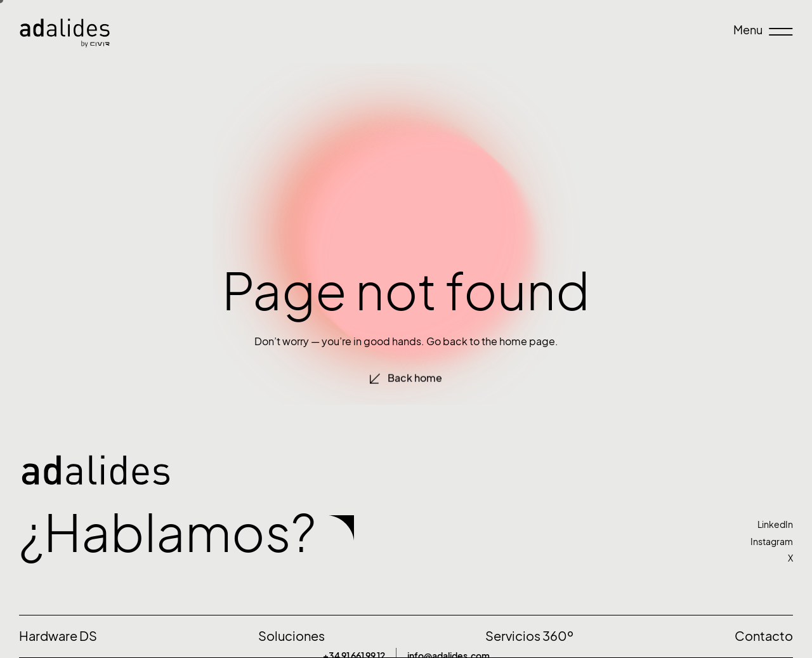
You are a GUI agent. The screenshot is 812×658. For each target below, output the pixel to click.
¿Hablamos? (167, 533)
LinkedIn (775, 524)
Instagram (772, 542)
